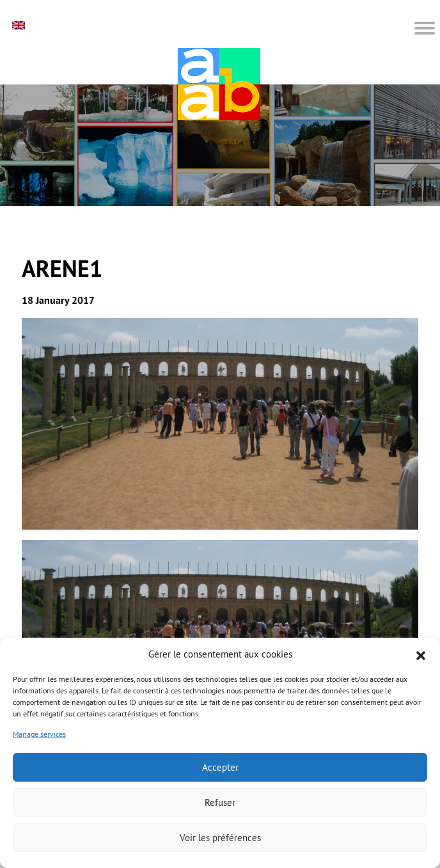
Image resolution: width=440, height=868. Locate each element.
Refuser (220, 802)
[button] (421, 654)
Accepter (220, 767)
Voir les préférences (220, 838)
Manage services (39, 734)
